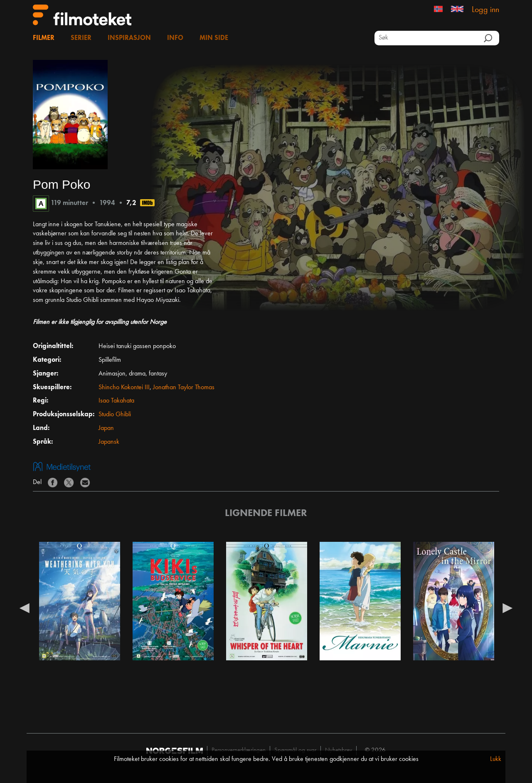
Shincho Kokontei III (124, 388)
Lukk (496, 759)
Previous (25, 608)
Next (507, 608)
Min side (214, 38)
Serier (81, 38)
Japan (106, 428)
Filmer (44, 38)
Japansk (109, 442)
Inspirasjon (129, 38)
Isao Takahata (116, 401)
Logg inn (485, 10)
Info (175, 38)
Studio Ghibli (115, 415)
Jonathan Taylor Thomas (184, 388)
